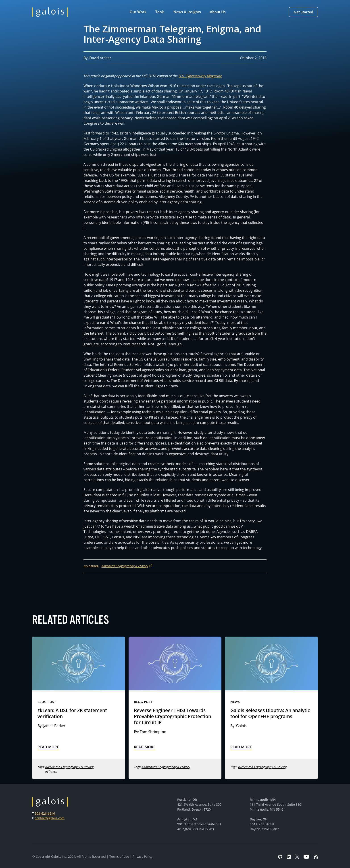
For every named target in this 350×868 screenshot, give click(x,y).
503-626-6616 (45, 813)
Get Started (303, 12)
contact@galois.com (50, 818)
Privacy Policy (143, 856)
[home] (50, 12)
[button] (139, 12)
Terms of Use (119, 856)
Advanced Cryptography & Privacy (125, 566)
